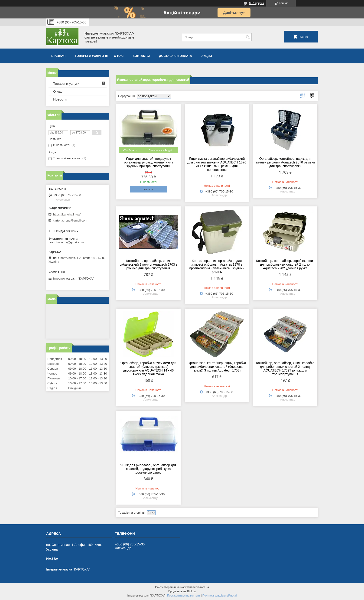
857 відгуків (257, 3)
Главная (58, 56)
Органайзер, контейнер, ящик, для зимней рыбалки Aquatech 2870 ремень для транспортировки (285, 162)
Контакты (141, 56)
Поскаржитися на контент (184, 596)
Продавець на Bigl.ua (182, 591)
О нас (119, 56)
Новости (60, 99)
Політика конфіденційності (220, 596)
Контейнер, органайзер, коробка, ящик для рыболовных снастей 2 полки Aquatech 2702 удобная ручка (285, 264)
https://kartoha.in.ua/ (67, 214)
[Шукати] (248, 37)
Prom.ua (204, 587)
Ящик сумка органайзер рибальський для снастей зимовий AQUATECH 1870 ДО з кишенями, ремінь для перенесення (217, 164)
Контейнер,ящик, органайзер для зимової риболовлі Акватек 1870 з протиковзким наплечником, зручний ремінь (217, 266)
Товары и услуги (89, 56)
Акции (207, 56)
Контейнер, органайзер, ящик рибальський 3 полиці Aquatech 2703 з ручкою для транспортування (148, 264)
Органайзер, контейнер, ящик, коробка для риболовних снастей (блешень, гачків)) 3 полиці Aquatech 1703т (217, 367)
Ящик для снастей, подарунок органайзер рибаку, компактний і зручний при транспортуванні (148, 162)
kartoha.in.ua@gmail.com (70, 220)
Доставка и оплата (175, 56)
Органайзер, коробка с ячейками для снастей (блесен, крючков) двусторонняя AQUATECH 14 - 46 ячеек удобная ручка (148, 368)
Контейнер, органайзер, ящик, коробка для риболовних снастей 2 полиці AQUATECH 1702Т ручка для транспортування (285, 368)
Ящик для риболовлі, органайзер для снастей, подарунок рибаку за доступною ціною (148, 469)
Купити (148, 189)
